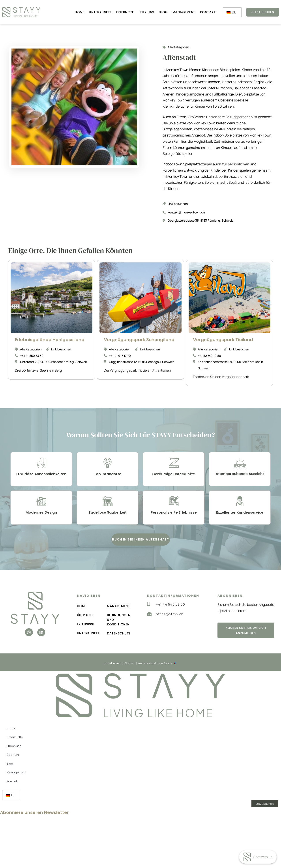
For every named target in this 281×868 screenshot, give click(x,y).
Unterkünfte (95, 12)
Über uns (140, 12)
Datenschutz (119, 643)
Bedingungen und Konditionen (119, 629)
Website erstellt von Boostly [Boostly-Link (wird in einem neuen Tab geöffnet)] (157, 673)
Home (74, 12)
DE (226, 12)
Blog (157, 12)
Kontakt (202, 12)
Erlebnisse (119, 12)
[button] (141, 547)
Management (178, 12)
